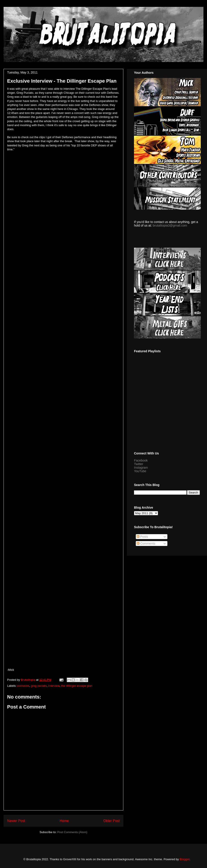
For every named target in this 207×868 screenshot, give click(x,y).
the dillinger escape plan (77, 686)
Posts (142, 537)
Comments (146, 543)
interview (54, 686)
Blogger (185, 859)
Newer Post (16, 821)
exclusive (23, 686)
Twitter (139, 464)
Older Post (112, 821)
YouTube (140, 471)
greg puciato (39, 686)
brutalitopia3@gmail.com (170, 225)
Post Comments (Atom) (72, 832)
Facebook (141, 460)
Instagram (141, 468)
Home (64, 821)
